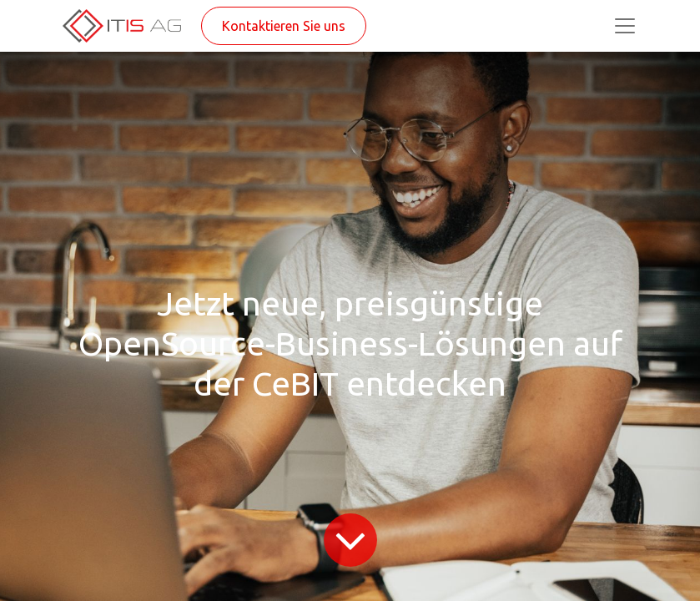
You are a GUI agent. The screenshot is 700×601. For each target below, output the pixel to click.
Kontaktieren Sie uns (284, 26)
